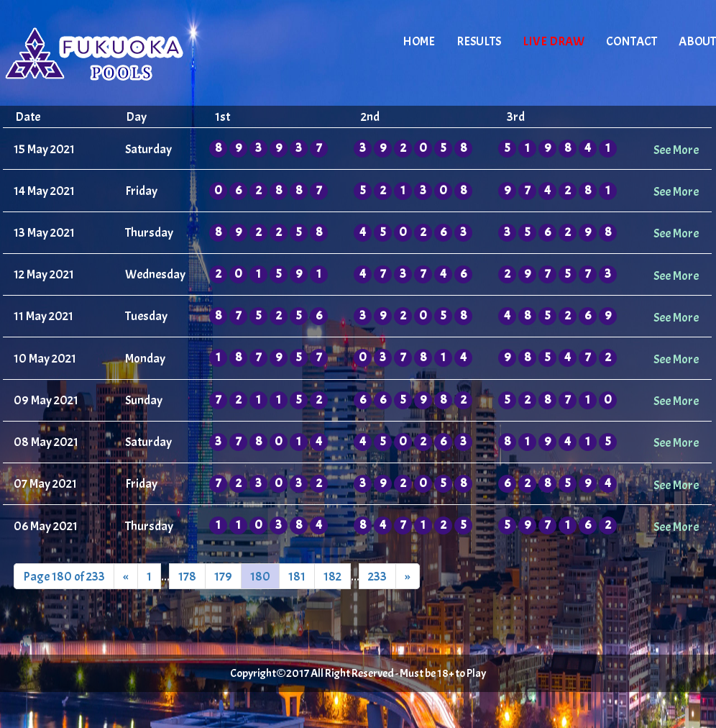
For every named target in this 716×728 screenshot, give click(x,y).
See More (676, 150)
